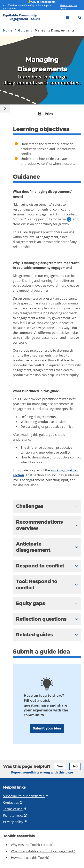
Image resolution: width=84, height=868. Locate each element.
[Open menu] (67, 18)
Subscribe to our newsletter (26, 796)
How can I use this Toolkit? (30, 858)
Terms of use (15, 809)
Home (8, 30)
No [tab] (75, 766)
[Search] (80, 18)
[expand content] (47, 506)
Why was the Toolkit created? (32, 845)
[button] (42, 506)
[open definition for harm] (69, 219)
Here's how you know (68, 7)
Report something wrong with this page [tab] (42, 772)
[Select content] (5, 108)
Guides (23, 30)
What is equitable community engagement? (43, 851)
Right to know (15, 815)
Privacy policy (15, 822)
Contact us (13, 802)
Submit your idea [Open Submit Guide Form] (47, 728)
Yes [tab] (60, 766)
